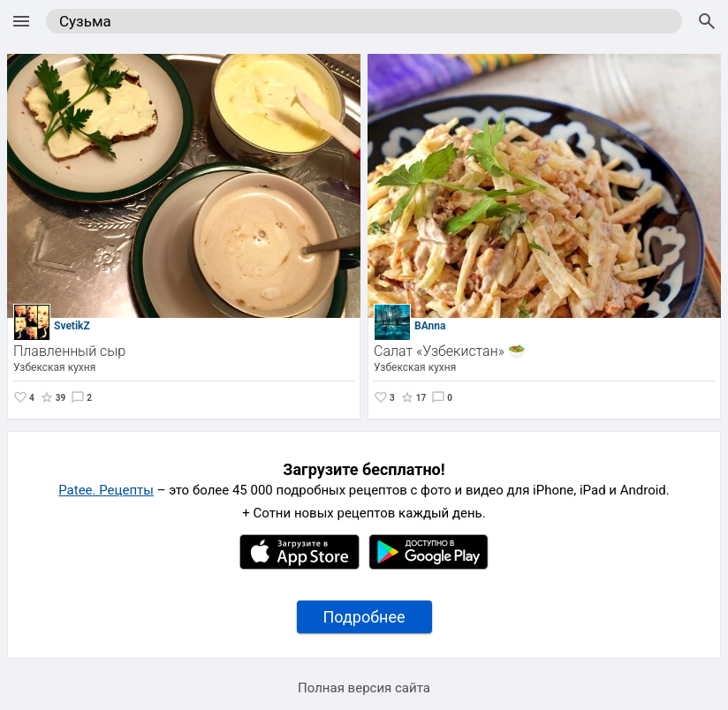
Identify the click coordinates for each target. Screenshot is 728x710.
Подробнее (364, 617)
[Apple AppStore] (300, 565)
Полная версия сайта (364, 688)
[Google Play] (428, 565)
